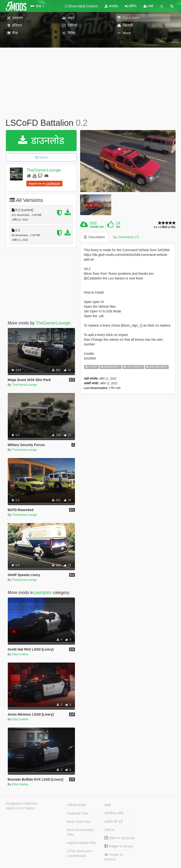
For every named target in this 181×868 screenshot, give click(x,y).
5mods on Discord (114, 857)
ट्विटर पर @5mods (120, 838)
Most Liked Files (79, 822)
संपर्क (108, 805)
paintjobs (43, 593)
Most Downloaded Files (80, 832)
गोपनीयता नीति (114, 813)
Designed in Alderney (22, 803)
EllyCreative (20, 654)
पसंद (118, 227)
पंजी (148, 6)
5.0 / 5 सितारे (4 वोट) (165, 227)
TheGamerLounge (44, 170)
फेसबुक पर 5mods (119, 846)
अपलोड (111, 6)
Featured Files (78, 813)
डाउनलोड (41, 141)
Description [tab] (95, 237)
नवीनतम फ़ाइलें (76, 805)
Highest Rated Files (82, 843)
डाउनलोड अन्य (97, 227)
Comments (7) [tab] (126, 237)
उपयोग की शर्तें (113, 822)
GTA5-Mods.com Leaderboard (80, 853)
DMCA (109, 830)
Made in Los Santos (21, 808)
